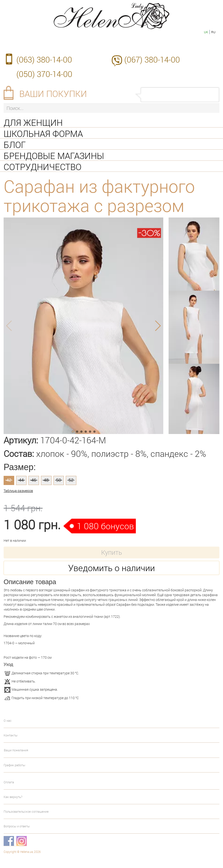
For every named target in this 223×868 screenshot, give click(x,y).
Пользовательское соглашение (26, 811)
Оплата (9, 782)
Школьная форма (43, 133)
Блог (15, 144)
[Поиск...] (111, 108)
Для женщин (33, 122)
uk (206, 32)
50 (59, 480)
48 (46, 480)
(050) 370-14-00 (44, 74)
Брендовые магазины (54, 155)
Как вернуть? (13, 797)
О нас (8, 721)
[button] (73, 432)
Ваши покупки (53, 94)
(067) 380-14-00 (152, 59)
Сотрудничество (43, 166)
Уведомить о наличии (111, 568)
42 (9, 480)
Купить (111, 552)
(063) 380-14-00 (44, 59)
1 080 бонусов (105, 526)
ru (213, 32)
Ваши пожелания (16, 750)
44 (21, 480)
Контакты (11, 735)
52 (71, 480)
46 (34, 480)
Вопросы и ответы (17, 826)
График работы (14, 765)
